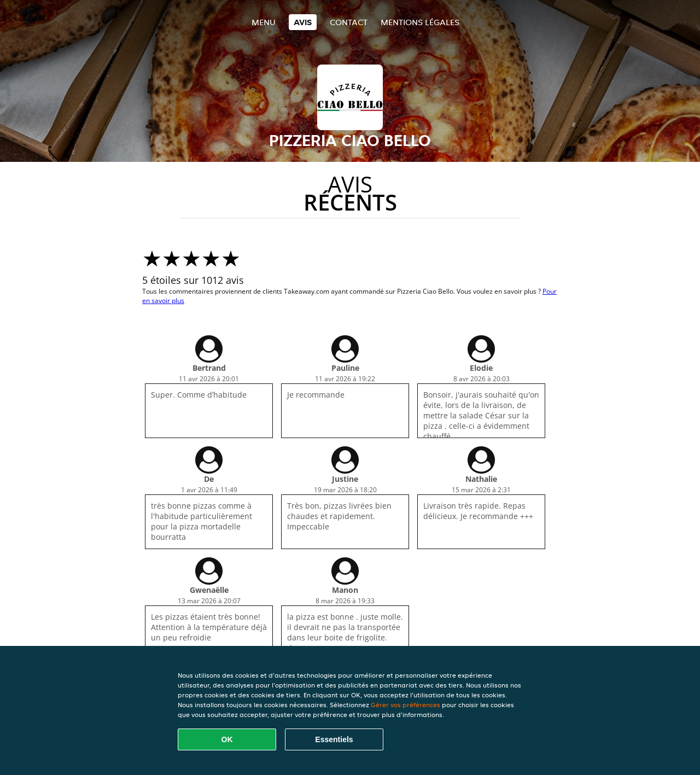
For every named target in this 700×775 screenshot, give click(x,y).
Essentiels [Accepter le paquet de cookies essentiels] (334, 739)
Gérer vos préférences (406, 705)
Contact (349, 22)
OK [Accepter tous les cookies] (227, 739)
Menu (264, 22)
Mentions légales (420, 22)
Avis (303, 22)
